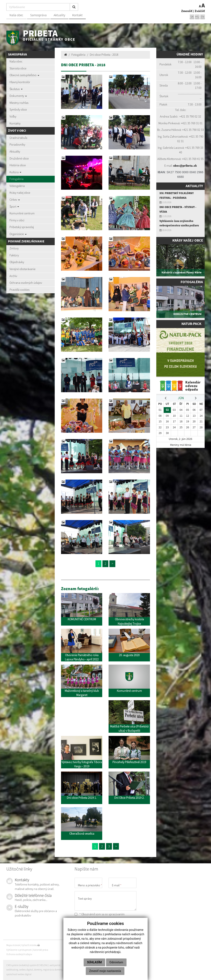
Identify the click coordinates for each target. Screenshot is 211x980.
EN (203, 17)
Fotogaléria (16, 179)
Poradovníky (17, 145)
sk (192, 17)
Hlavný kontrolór (20, 82)
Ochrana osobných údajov (26, 283)
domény (38, 970)
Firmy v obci (17, 220)
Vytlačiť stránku (31, 945)
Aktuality (59, 15)
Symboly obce (18, 109)
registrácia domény (53, 970)
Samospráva (38, 15)
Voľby (13, 116)
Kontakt (77, 15)
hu (197, 17)
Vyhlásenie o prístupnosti (19, 950)
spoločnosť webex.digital (19, 974)
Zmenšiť (187, 11)
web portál (55, 965)
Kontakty (15, 123)
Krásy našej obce (20, 193)
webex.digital (26, 970)
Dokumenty (18, 96)
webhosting (12, 970)
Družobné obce (19, 158)
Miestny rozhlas (19, 103)
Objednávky (17, 262)
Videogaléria (17, 186)
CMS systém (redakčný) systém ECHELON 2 (27, 965)
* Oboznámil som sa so (100, 916)
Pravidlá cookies (20, 290)
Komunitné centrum (22, 213)
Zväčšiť (200, 11)
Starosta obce (18, 68)
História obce (18, 165)
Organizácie (18, 234)
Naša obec (16, 15)
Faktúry (14, 255)
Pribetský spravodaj (22, 227)
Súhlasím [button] (94, 962)
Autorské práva (41, 950)
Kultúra (15, 172)
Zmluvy (14, 248)
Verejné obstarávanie (22, 269)
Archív (13, 276)
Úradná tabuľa (18, 138)
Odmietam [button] (116, 962)
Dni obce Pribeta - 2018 (104, 55)
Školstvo (16, 89)
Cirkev (15, 200)
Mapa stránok (13, 945)
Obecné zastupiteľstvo (24, 75)
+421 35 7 (185, 116)
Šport (14, 207)
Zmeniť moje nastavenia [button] (105, 971)
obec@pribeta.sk (185, 166)
